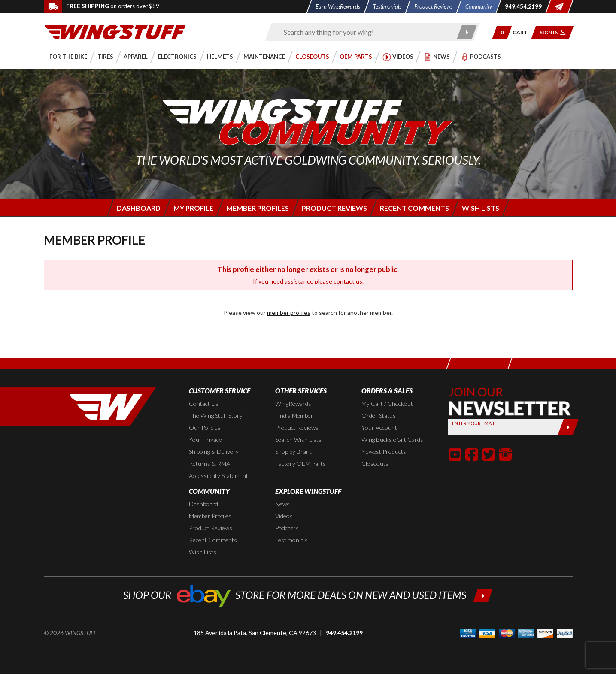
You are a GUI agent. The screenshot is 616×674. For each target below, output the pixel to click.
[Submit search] (467, 32)
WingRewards (293, 403)
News (282, 504)
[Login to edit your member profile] (193, 208)
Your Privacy (205, 440)
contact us (348, 281)
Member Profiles (210, 516)
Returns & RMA (209, 464)
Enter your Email (474, 423)
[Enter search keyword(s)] (365, 32)
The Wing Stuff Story (216, 416)
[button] (502, 32)
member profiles (289, 313)
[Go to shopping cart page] (523, 32)
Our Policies (205, 428)
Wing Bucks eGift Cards (392, 440)
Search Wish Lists (298, 440)
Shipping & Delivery (214, 452)
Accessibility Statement (218, 476)
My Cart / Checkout (387, 403)
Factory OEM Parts (300, 464)
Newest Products (384, 452)
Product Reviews (297, 428)
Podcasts (287, 528)
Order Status (379, 416)
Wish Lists (203, 552)
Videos (284, 516)
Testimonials (291, 540)
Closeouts (375, 464)
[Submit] (568, 427)
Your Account (379, 428)
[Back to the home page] (115, 32)
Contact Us (204, 403)
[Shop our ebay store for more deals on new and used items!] (308, 595)
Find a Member (294, 416)
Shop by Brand (294, 452)
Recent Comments (213, 540)
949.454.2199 (344, 633)
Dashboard (203, 504)
